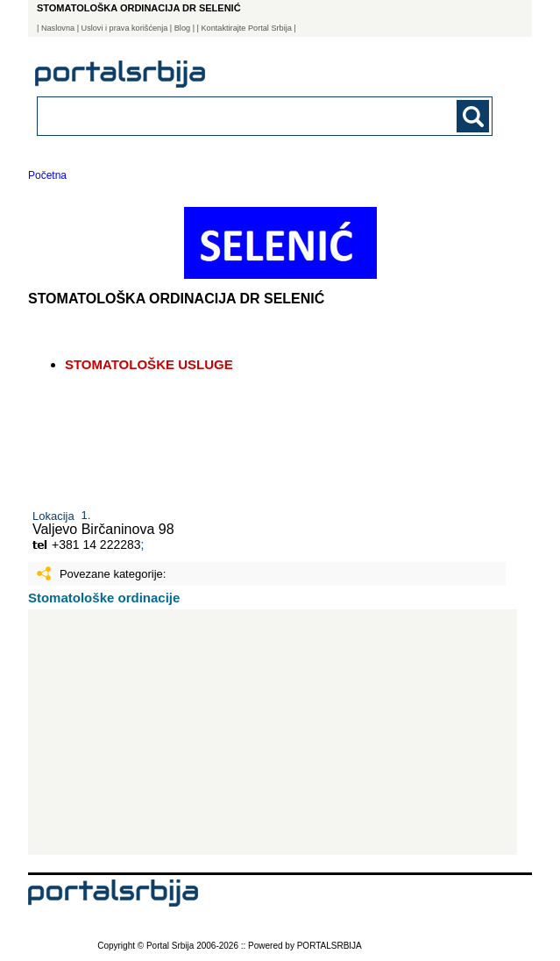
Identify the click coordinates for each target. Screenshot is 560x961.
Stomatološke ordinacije (104, 598)
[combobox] (221, 115)
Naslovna (58, 28)
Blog (182, 28)
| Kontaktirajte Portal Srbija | (247, 28)
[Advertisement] (273, 732)
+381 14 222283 (96, 545)
